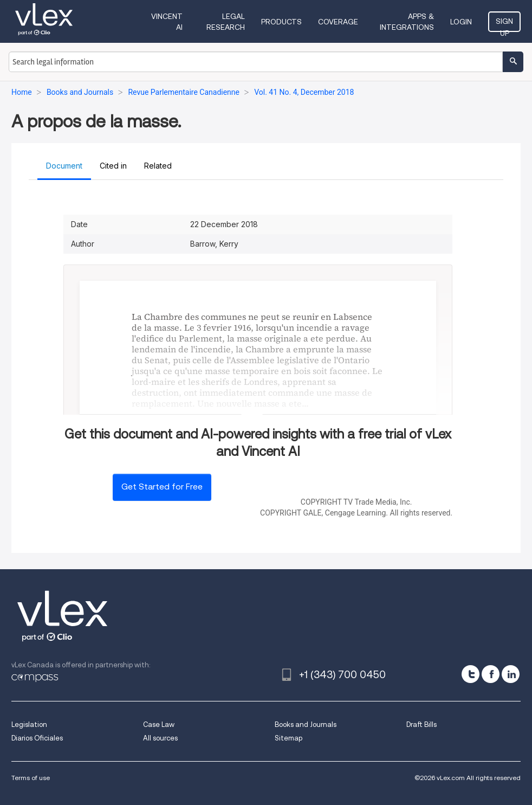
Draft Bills (421, 724)
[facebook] (491, 674)
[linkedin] (511, 674)
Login (461, 22)
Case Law (159, 724)
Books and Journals (306, 724)
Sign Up (504, 24)
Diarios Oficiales (37, 738)
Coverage (338, 22)
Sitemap (288, 738)
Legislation (29, 724)
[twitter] (471, 674)
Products (281, 22)
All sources (160, 738)
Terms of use (31, 778)
